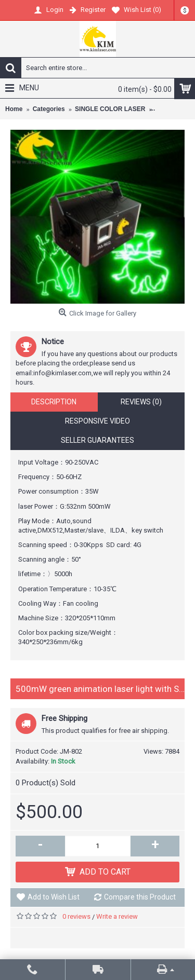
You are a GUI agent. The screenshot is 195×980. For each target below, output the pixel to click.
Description (54, 402)
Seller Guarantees (97, 440)
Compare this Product (140, 897)
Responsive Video (97, 421)
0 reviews (76, 916)
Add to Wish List (54, 897)
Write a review (117, 916)
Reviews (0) (141, 402)
